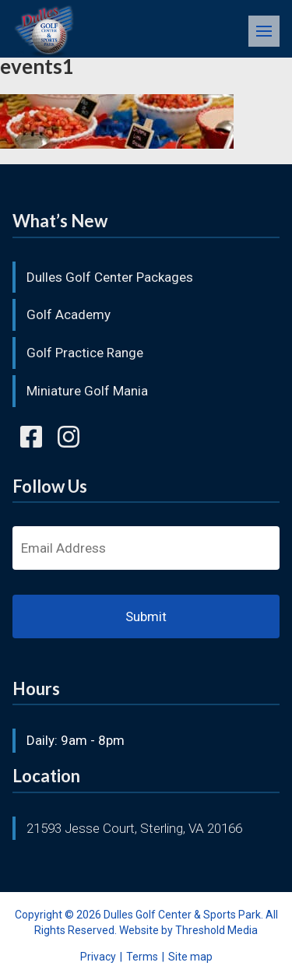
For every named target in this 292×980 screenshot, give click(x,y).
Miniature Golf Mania (87, 391)
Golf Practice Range (85, 353)
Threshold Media (216, 930)
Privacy (98, 957)
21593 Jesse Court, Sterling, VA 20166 (134, 828)
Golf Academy (69, 314)
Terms (142, 957)
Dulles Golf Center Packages (110, 277)
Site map (190, 957)
